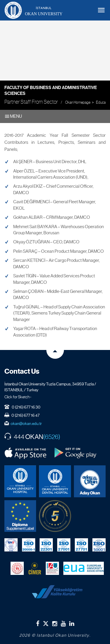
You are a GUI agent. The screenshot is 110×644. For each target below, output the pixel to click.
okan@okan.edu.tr (26, 423)
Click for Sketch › (18, 397)
